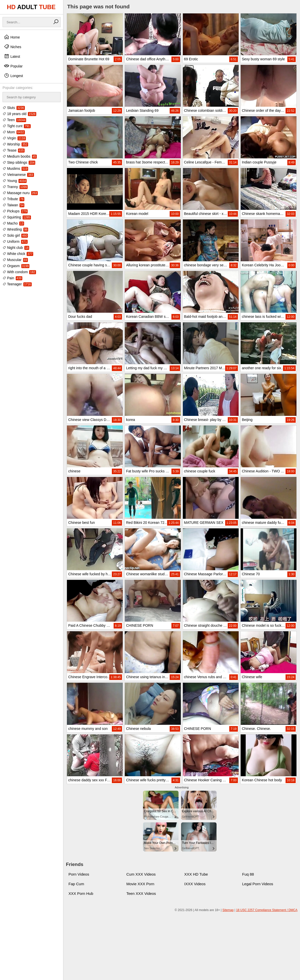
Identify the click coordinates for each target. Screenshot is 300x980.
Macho (13, 223)
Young (15, 181)
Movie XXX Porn (140, 884)
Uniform (15, 242)
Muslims (15, 169)
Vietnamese (18, 175)
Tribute (13, 199)
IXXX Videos (195, 884)
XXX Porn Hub (81, 893)
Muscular (15, 260)
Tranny (15, 187)
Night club (16, 248)
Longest (13, 76)
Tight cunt (17, 126)
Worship (15, 144)
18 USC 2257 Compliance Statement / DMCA (267, 910)
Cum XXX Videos (141, 874)
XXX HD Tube (196, 874)
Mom (14, 132)
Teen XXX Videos (141, 893)
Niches (13, 47)
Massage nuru (20, 193)
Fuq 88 (248, 874)
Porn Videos (79, 874)
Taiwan (13, 205)
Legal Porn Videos (258, 884)
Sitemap (228, 910)
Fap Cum (76, 884)
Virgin (14, 138)
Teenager (17, 284)
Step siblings (19, 162)
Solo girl (15, 235)
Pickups (15, 211)
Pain (12, 278)
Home (12, 37)
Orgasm (16, 266)
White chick (18, 254)
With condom (19, 272)
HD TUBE (31, 7)
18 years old (19, 114)
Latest (12, 56)
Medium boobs (20, 156)
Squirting (17, 217)
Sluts (14, 108)
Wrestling (15, 229)
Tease (14, 150)
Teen (14, 120)
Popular (13, 66)
